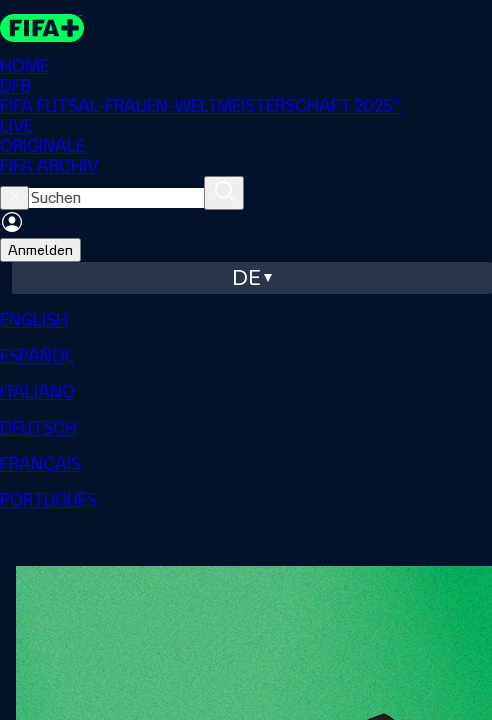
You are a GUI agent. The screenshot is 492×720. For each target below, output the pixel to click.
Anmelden (40, 250)
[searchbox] (116, 198)
